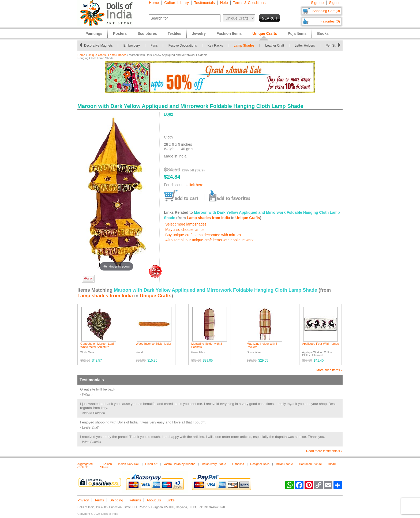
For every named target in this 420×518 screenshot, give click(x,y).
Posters (120, 33)
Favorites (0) (330, 21)
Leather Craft (276, 46)
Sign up (317, 3)
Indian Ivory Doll (129, 464)
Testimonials (205, 3)
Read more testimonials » (324, 451)
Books (323, 33)
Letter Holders (306, 46)
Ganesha (238, 464)
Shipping (116, 500)
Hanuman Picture (310, 464)
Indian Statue (284, 464)
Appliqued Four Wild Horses (320, 344)
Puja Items (297, 33)
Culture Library (177, 3)
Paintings (94, 33)
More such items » (329, 370)
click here (195, 185)
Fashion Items (229, 33)
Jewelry (199, 33)
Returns (135, 500)
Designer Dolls (260, 464)
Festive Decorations (184, 46)
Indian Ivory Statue (214, 464)
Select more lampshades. (186, 224)
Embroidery (133, 46)
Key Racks (217, 46)
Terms (99, 500)
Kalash (107, 464)
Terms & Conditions (249, 3)
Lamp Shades (246, 46)
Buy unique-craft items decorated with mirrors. (204, 235)
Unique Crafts (97, 55)
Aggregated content (85, 466)
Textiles (175, 33)
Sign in (335, 3)
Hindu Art (151, 464)
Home (154, 3)
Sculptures (147, 33)
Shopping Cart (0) (326, 11)
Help (224, 3)
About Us (154, 500)
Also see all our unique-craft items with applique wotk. (210, 240)
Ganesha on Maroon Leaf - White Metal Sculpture (98, 345)
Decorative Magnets (100, 46)
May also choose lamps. (185, 230)
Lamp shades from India (209, 218)
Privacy (83, 500)
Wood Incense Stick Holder (153, 344)
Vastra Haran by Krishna (179, 464)
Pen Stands (336, 46)
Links (171, 500)
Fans (156, 46)
